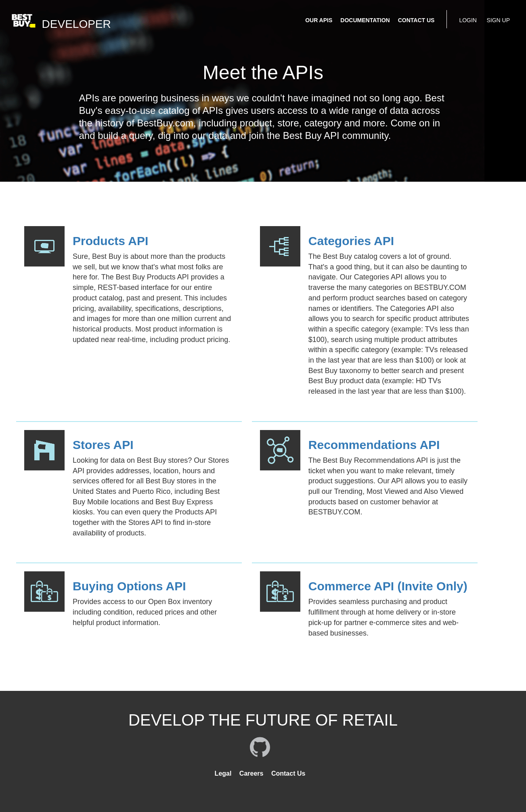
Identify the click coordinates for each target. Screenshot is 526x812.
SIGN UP (498, 20)
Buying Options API (129, 586)
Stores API (103, 445)
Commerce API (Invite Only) (388, 586)
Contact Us (288, 773)
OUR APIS (319, 20)
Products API (110, 241)
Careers (251, 773)
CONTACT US (416, 20)
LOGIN (468, 20)
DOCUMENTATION (365, 20)
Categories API (351, 241)
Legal (223, 773)
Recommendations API (374, 445)
